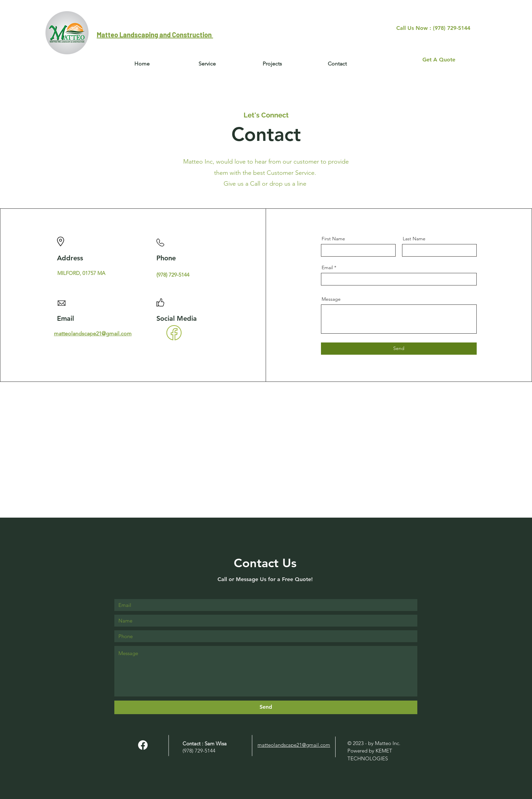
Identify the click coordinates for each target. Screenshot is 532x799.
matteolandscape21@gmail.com (93, 333)
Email (327, 267)
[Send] (399, 349)
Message (331, 299)
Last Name (414, 239)
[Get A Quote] (439, 60)
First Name (333, 239)
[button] (337, 64)
